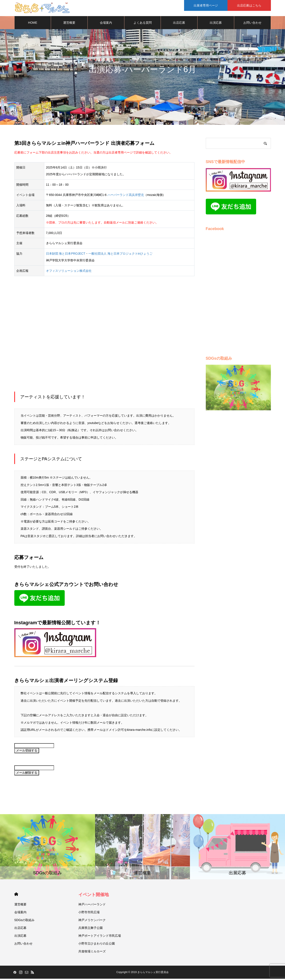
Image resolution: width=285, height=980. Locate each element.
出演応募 (216, 24)
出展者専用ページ (206, 5)
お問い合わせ (252, 24)
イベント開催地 (94, 896)
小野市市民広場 (89, 913)
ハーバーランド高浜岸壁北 (126, 196)
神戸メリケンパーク (92, 921)
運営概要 (69, 24)
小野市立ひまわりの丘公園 (97, 945)
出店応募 (179, 24)
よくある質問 (143, 24)
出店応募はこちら (249, 5)
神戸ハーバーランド (92, 906)
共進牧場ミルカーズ (92, 953)
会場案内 (106, 24)
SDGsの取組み (24, 921)
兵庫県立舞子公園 (91, 929)
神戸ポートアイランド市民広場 (100, 937)
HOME (33, 24)
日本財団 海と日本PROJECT (66, 255)
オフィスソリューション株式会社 (69, 272)
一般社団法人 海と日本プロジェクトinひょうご (120, 255)
